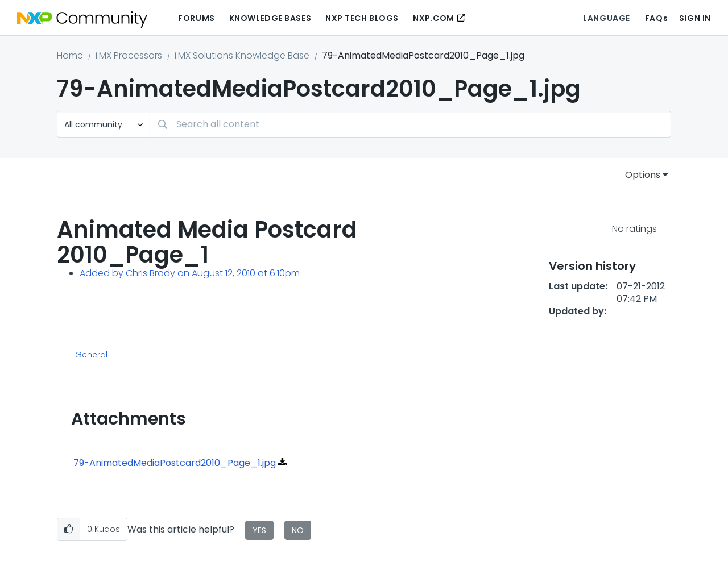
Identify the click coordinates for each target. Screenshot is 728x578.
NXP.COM (434, 18)
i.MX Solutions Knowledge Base (242, 55)
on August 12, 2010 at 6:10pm (237, 273)
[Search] (410, 124)
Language (606, 18)
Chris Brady (150, 273)
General (91, 355)
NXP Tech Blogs (362, 18)
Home (70, 55)
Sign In (695, 18)
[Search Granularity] (104, 124)
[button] (69, 529)
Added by (103, 273)
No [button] (298, 530)
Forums (196, 18)
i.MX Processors (129, 55)
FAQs (656, 18)
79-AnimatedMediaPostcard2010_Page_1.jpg (175, 463)
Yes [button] (259, 530)
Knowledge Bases (270, 18)
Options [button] (643, 175)
